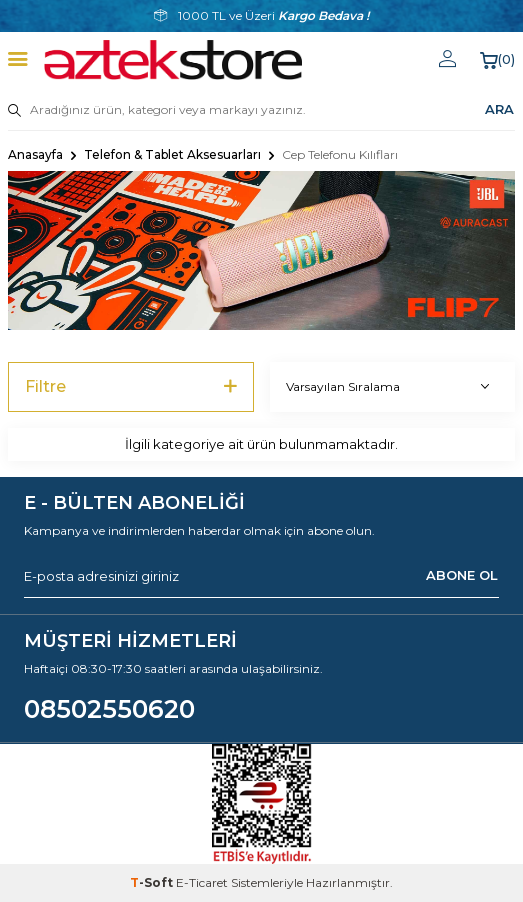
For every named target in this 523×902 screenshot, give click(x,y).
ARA (499, 109)
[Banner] (261, 250)
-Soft (153, 882)
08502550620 (109, 709)
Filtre (131, 386)
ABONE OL (462, 576)
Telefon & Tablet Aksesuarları (172, 154)
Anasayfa (35, 154)
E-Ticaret (202, 882)
